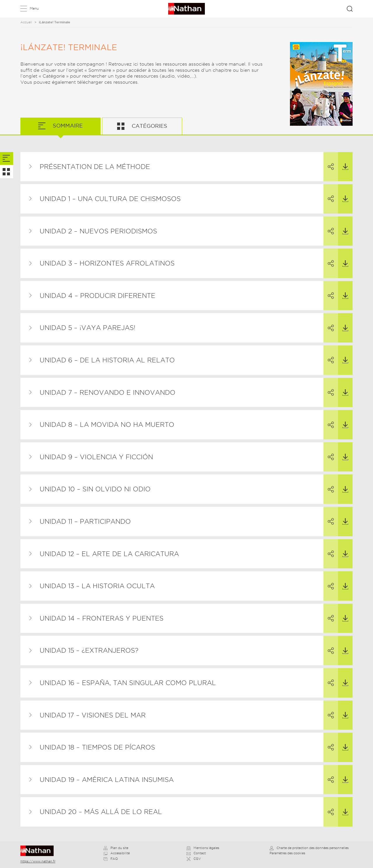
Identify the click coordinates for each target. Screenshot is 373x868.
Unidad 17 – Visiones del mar (93, 715)
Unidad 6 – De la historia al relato (107, 360)
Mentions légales (203, 848)
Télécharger (343, 161)
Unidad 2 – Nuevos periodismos (98, 231)
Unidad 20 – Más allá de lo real (101, 812)
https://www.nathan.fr (38, 861)
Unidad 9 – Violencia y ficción (96, 457)
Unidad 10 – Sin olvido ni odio (95, 489)
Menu (34, 8)
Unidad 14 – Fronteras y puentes (102, 618)
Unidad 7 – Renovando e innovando (108, 392)
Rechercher (350, 9)
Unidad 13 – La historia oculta (97, 586)
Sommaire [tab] (67, 126)
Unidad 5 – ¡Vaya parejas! (88, 328)
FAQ (111, 859)
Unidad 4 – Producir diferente (97, 296)
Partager (329, 161)
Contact (196, 853)
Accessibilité (117, 853)
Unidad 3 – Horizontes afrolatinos (107, 263)
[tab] (7, 159)
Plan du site (116, 848)
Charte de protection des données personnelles (309, 848)
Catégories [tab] (149, 126)
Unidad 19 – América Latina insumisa (107, 780)
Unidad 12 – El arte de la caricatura (109, 554)
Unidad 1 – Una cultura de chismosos (110, 199)
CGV (194, 859)
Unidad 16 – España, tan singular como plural (128, 683)
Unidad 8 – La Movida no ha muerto (107, 425)
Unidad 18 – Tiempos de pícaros (97, 747)
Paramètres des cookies (287, 853)
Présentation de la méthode (95, 167)
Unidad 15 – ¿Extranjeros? (89, 650)
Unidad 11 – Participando (85, 521)
